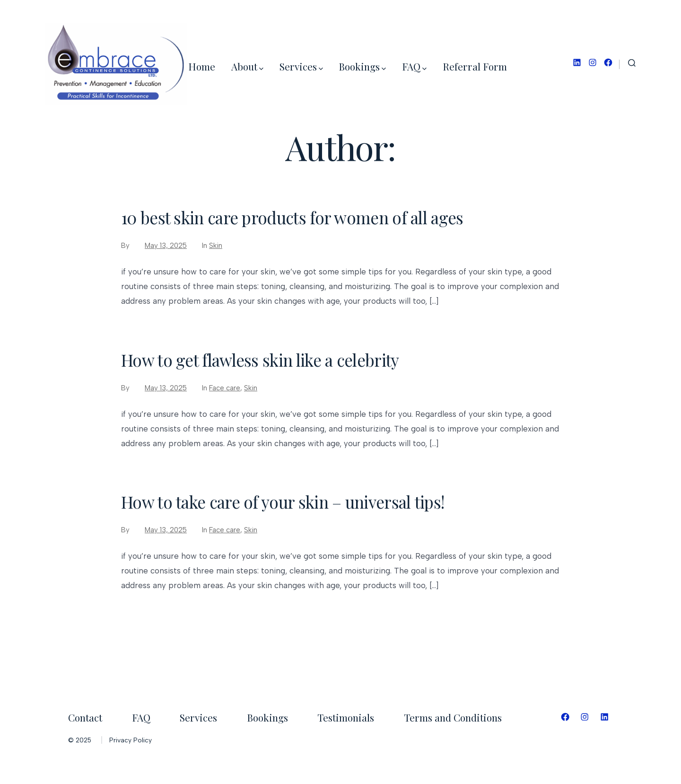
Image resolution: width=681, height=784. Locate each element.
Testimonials (346, 717)
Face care (225, 388)
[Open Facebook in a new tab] (608, 62)
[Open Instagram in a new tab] (593, 62)
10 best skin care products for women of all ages (292, 217)
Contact (85, 717)
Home (202, 66)
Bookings (362, 66)
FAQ (414, 66)
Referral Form (475, 66)
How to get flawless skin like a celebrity (260, 360)
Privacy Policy (131, 740)
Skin (216, 246)
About (247, 66)
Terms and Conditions (453, 717)
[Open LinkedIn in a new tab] (577, 62)
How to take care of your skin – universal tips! (283, 502)
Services (301, 66)
